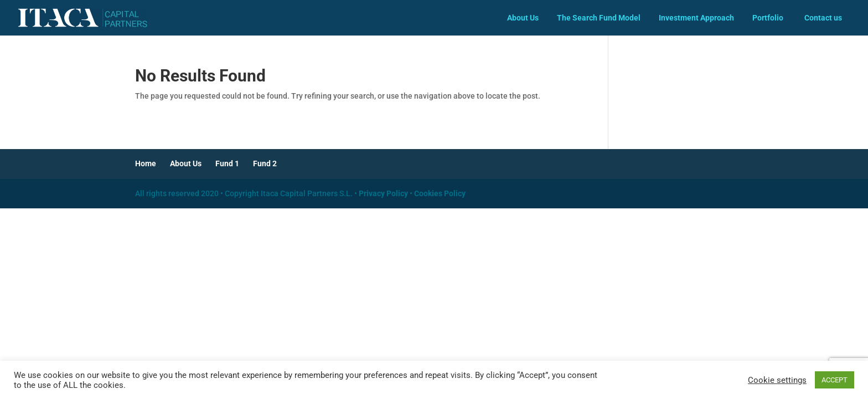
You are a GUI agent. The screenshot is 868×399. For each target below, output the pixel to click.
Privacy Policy (383, 193)
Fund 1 (227, 163)
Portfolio (768, 18)
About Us (523, 18)
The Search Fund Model (599, 18)
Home (146, 163)
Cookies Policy (440, 193)
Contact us (823, 18)
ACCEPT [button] (835, 380)
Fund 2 (265, 163)
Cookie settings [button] (777, 380)
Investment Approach (696, 18)
